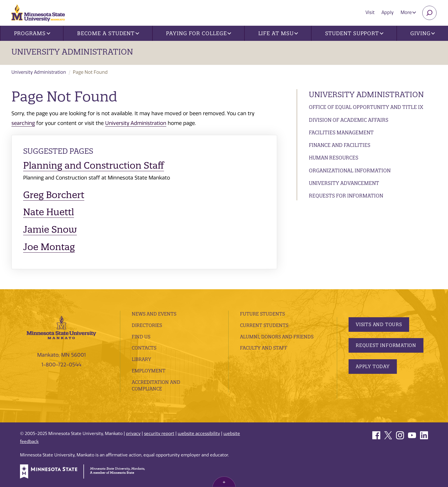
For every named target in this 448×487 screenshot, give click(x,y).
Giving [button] (423, 33)
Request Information (386, 345)
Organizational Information (350, 170)
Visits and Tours (379, 324)
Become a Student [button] (108, 33)
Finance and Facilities (340, 145)
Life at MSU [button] (278, 33)
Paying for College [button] (199, 33)
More (408, 12)
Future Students (262, 314)
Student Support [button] (354, 33)
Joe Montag (49, 247)
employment (149, 371)
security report (159, 434)
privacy (133, 434)
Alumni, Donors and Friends (277, 337)
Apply (388, 12)
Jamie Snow (50, 229)
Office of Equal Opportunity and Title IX (366, 107)
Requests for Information (346, 196)
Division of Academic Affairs (349, 120)
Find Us (141, 337)
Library (141, 359)
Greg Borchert (54, 195)
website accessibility (199, 434)
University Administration (72, 52)
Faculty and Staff (264, 348)
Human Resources (334, 158)
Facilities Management (341, 132)
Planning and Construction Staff (94, 165)
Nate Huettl (49, 212)
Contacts (144, 348)
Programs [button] (32, 33)
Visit (370, 12)
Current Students (264, 325)
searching (23, 123)
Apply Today (373, 366)
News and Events (154, 314)
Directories (147, 325)
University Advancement (344, 183)
